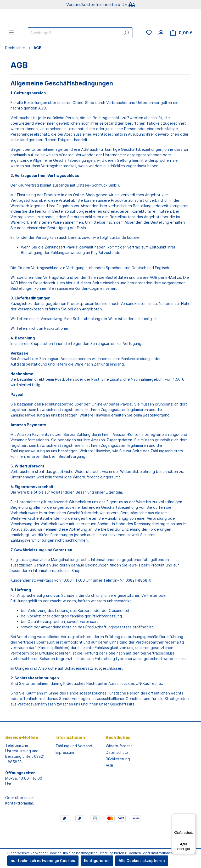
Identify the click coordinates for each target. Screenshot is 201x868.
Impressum (65, 773)
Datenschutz (117, 773)
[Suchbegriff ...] (74, 53)
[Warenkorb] (181, 53)
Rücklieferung (118, 780)
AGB (110, 786)
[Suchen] (126, 53)
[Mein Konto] (161, 53)
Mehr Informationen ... (159, 853)
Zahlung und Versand (74, 766)
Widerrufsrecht (119, 766)
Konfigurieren (97, 861)
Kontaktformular (19, 824)
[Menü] (11, 53)
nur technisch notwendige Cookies (43, 861)
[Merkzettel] (149, 53)
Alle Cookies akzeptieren (142, 861)
